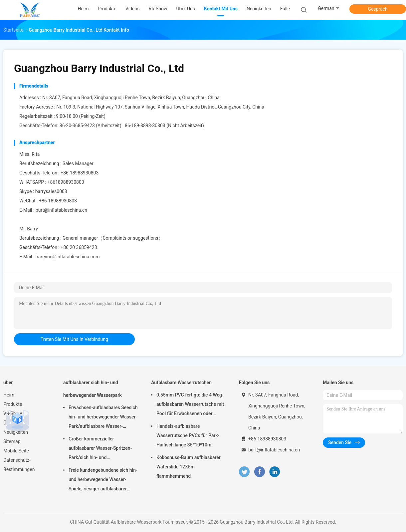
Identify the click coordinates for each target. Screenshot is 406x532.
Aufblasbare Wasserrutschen (181, 383)
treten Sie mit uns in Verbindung (74, 339)
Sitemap (12, 441)
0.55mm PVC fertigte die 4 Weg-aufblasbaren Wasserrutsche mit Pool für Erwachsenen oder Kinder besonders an (190, 405)
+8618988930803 (66, 182)
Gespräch (378, 9)
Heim (9, 395)
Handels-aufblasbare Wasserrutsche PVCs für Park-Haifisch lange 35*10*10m (188, 435)
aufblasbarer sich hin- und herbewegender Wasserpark (93, 389)
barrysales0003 (51, 191)
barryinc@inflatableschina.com (68, 257)
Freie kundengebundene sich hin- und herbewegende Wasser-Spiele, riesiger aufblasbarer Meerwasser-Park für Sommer (103, 480)
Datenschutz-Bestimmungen (19, 465)
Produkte (13, 404)
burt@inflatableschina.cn (61, 210)
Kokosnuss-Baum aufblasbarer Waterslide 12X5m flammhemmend (189, 467)
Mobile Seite (16, 451)
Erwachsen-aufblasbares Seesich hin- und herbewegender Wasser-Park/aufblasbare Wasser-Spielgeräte (103, 418)
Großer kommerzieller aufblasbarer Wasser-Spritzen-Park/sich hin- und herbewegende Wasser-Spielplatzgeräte (100, 449)
